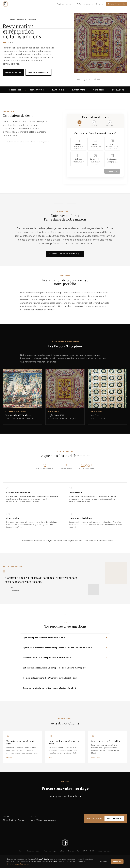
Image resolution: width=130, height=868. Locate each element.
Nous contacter (74, 852)
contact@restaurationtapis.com (65, 797)
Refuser (104, 862)
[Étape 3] (110, 123)
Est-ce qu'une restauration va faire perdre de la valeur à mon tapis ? (54, 668)
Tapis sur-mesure (64, 4)
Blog (98, 4)
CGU (85, 852)
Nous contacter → (114, 819)
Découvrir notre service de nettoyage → (65, 254)
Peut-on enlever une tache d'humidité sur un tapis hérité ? (50, 678)
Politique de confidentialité (101, 852)
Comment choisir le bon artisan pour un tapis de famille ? (50, 688)
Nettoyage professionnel (38, 72)
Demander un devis (116, 4)
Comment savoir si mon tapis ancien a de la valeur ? (47, 658)
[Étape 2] (94, 123)
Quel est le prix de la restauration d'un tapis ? (44, 638)
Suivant (112, 172)
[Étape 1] (79, 123)
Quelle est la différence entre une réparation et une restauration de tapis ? (57, 648)
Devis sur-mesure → (13, 72)
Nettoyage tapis (84, 4)
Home (21, 852)
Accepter (117, 862)
